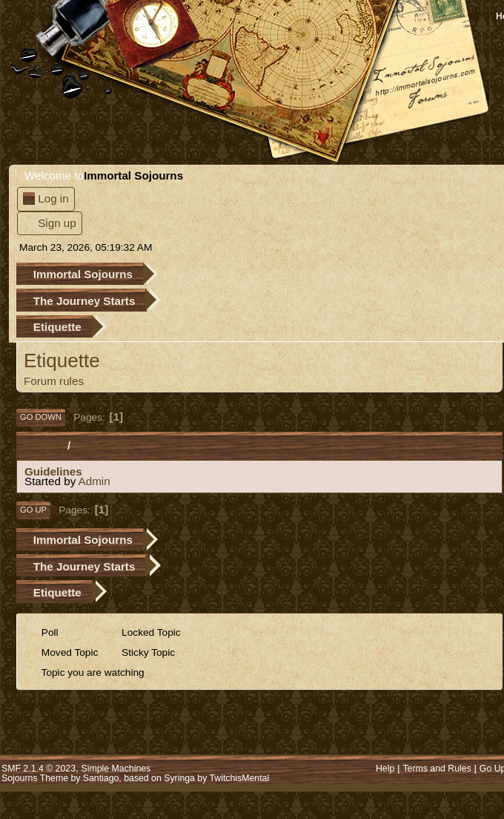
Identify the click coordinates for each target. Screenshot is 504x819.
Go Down (41, 417)
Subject (44, 445)
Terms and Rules (437, 769)
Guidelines (53, 471)
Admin (94, 481)
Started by (102, 445)
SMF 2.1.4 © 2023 (39, 769)
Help (385, 769)
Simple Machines (116, 769)
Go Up (33, 510)
